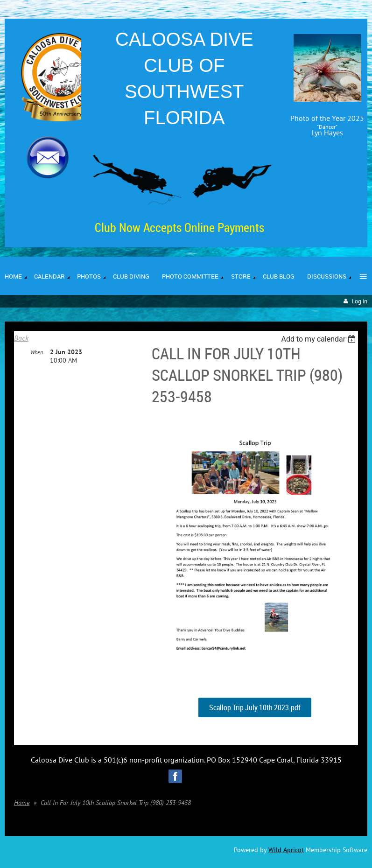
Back (21, 338)
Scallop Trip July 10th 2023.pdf (255, 707)
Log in (360, 301)
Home (22, 803)
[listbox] (319, 339)
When (37, 352)
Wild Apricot (286, 850)
